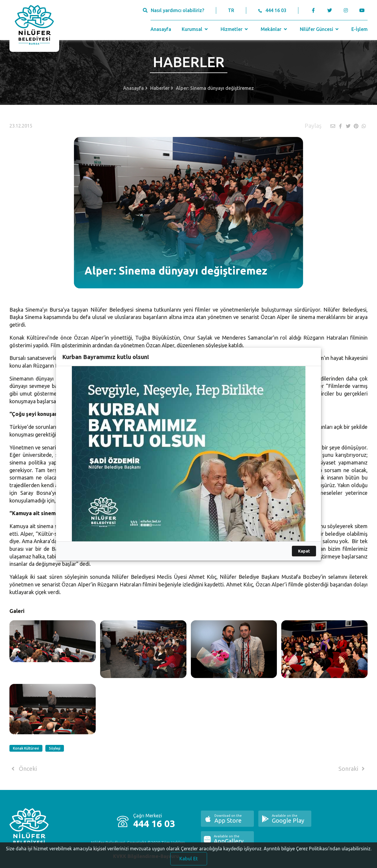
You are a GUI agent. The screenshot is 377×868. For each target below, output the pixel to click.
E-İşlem (359, 29)
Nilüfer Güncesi (320, 29)
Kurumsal (195, 29)
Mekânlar (274, 29)
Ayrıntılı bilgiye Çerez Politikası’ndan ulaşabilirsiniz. (318, 852)
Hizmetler (235, 29)
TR (231, 10)
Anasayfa (161, 29)
